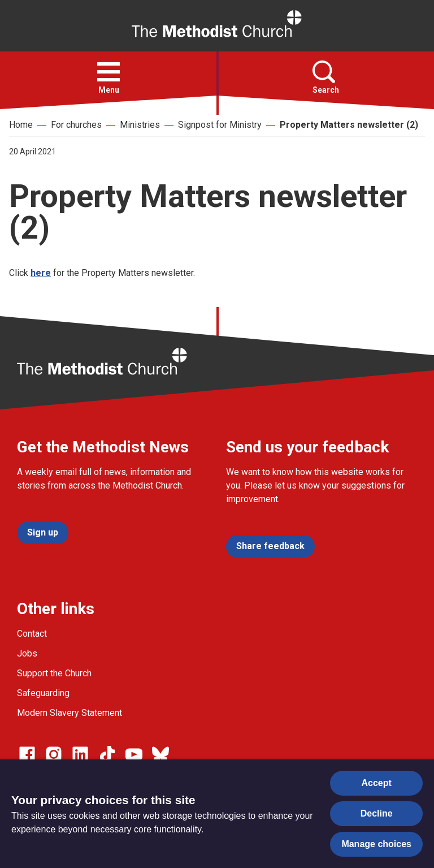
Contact (32, 634)
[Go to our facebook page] (27, 754)
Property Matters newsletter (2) (349, 125)
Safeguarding (43, 693)
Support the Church (54, 673)
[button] (108, 72)
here (41, 273)
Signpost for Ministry (220, 125)
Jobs (27, 653)
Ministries (140, 125)
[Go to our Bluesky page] (160, 754)
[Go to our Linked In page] (80, 754)
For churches (76, 125)
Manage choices (376, 844)
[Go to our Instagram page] (54, 754)
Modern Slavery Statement (70, 713)
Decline (377, 813)
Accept (377, 783)
